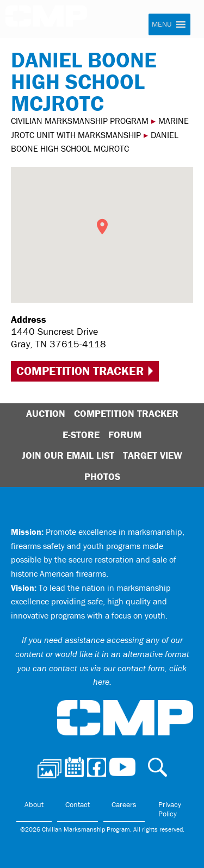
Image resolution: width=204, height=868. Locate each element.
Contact (78, 804)
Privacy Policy (170, 809)
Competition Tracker (80, 371)
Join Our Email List (68, 455)
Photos (102, 476)
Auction (46, 413)
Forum (125, 435)
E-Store (81, 435)
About (34, 804)
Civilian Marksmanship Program (52, 21)
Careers (124, 804)
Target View (153, 455)
